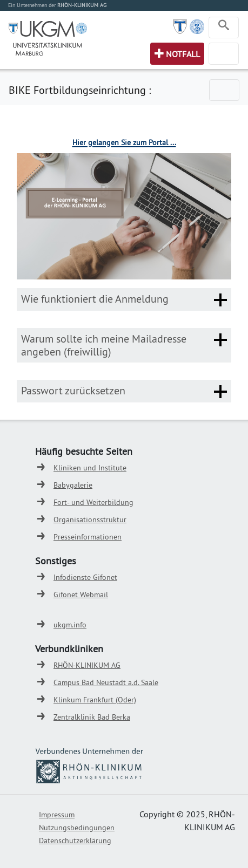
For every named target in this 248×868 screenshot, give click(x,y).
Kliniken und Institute (90, 468)
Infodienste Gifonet (85, 577)
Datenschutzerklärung (75, 840)
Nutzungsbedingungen (77, 828)
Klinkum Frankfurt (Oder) (95, 700)
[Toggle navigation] (224, 28)
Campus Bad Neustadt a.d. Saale (106, 682)
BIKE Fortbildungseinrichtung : (80, 90)
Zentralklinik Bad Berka (92, 717)
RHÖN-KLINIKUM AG (87, 665)
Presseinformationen (88, 537)
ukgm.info (70, 625)
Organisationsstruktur (90, 520)
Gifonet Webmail (81, 594)
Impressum (57, 815)
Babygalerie (73, 485)
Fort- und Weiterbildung (93, 502)
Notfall (183, 54)
